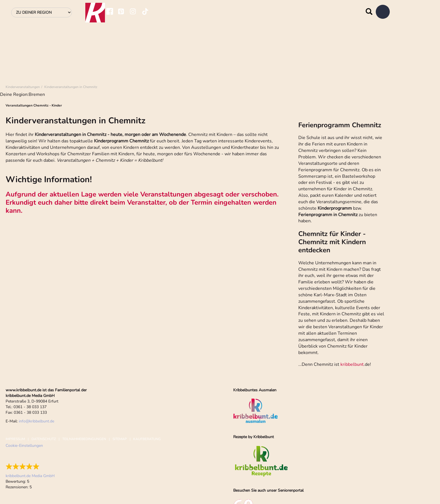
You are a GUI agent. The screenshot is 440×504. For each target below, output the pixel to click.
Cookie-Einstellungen (24, 446)
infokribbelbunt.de (36, 421)
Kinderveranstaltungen (23, 87)
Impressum (15, 439)
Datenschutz (44, 439)
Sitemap (120, 439)
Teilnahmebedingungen (84, 439)
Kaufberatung (147, 439)
